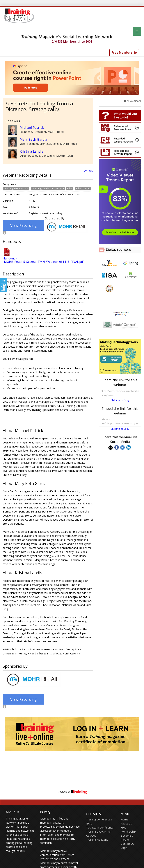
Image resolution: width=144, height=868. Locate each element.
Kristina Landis (31, 151)
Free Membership (124, 53)
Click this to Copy (120, 400)
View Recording (24, 225)
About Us (13, 812)
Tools (89, 171)
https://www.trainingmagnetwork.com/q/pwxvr (120, 393)
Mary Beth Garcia (33, 139)
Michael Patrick (32, 127)
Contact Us (127, 844)
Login (124, 848)
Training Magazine (97, 840)
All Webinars (133, 101)
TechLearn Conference (100, 828)
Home (125, 819)
